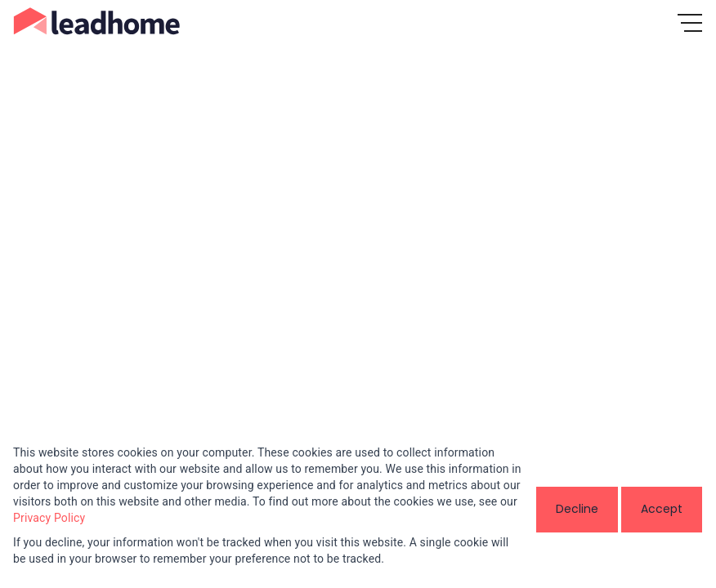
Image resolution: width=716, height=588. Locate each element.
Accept (662, 509)
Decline (577, 509)
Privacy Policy (49, 518)
